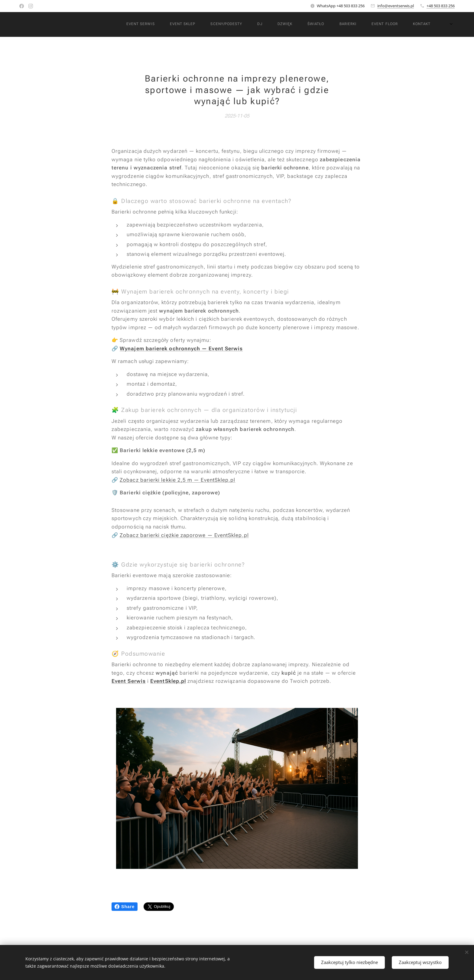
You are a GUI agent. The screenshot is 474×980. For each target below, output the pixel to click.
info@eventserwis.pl (396, 6)
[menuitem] (253, 24)
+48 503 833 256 (441, 6)
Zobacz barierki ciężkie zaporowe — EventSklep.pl (184, 535)
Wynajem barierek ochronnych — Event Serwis (181, 348)
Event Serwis (129, 681)
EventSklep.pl (168, 681)
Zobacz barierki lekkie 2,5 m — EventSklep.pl (177, 480)
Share (125, 907)
